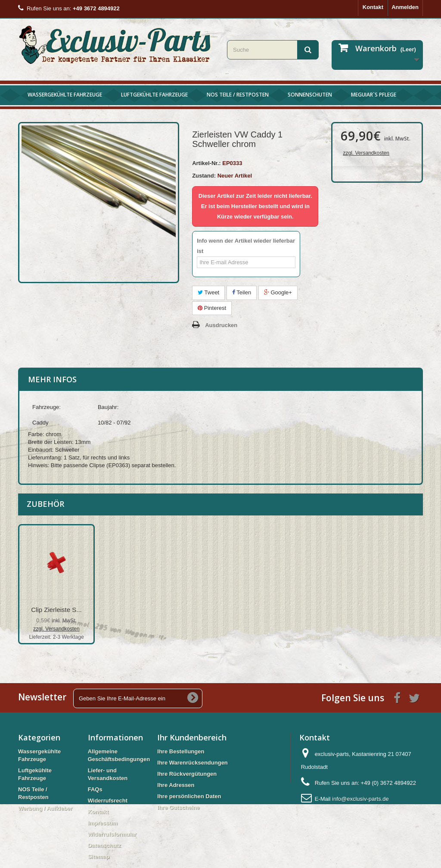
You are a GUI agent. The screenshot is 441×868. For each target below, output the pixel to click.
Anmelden (405, 7)
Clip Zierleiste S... (56, 610)
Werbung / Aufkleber (45, 808)
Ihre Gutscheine (178, 807)
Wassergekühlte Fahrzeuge (65, 95)
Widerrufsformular (112, 834)
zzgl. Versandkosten (366, 153)
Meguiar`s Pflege (374, 95)
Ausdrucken (221, 325)
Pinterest (212, 308)
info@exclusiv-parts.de (360, 799)
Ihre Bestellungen (181, 751)
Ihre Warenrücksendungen (193, 763)
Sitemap (99, 857)
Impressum (103, 823)
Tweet (208, 292)
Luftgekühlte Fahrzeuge (154, 95)
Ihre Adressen (176, 785)
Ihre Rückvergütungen (187, 774)
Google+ (278, 292)
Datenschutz (104, 845)
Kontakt (373, 7)
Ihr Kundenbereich (192, 737)
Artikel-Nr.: (206, 163)
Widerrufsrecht (108, 801)
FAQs (95, 789)
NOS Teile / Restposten (238, 95)
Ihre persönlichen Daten (189, 796)
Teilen (242, 292)
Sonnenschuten (310, 95)
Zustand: (204, 176)
